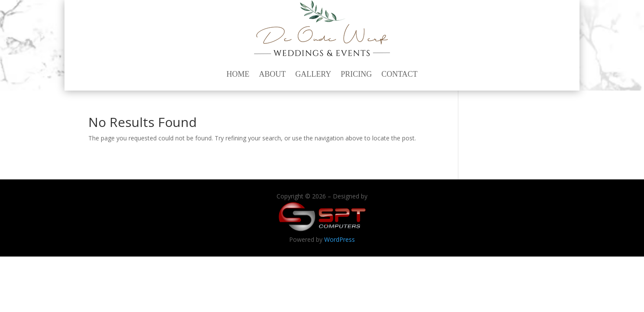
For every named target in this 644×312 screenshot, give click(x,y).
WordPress (340, 239)
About (272, 74)
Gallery (313, 74)
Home (238, 74)
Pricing (356, 74)
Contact (399, 74)
